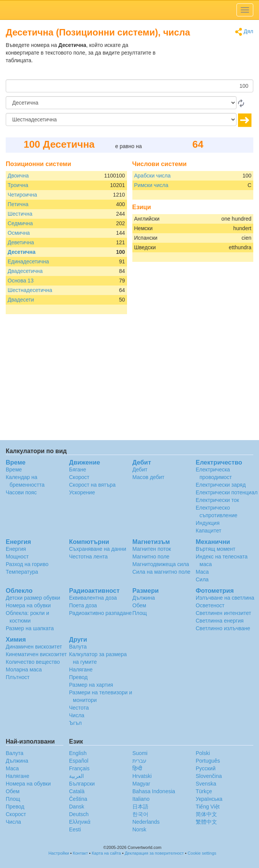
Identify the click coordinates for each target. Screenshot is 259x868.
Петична (18, 204)
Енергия (16, 549)
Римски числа (151, 185)
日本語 (140, 807)
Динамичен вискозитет (34, 647)
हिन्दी (137, 768)
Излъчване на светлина (225, 598)
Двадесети (21, 300)
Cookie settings (202, 853)
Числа (77, 715)
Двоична (18, 176)
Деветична (21, 242)
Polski (203, 753)
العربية (76, 776)
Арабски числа (153, 176)
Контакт (80, 853)
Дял (244, 32)
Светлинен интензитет (224, 613)
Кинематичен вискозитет (36, 654)
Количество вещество (33, 662)
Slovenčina (209, 776)
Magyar (141, 784)
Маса (202, 572)
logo (129, 10)
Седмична (20, 223)
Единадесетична (28, 261)
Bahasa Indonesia (154, 791)
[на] (121, 119)
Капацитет (208, 531)
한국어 (140, 814)
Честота (79, 708)
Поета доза (83, 605)
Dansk (77, 807)
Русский (206, 768)
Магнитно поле (151, 557)
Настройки (59, 853)
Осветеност (210, 605)
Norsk (139, 829)
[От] (121, 103)
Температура (22, 572)
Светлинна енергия (220, 621)
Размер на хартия (91, 685)
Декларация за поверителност (154, 853)
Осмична (19, 233)
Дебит (140, 469)
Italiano (141, 799)
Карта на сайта (106, 853)
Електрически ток (217, 500)
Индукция (208, 523)
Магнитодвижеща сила (161, 564)
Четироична (22, 195)
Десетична (22, 252)
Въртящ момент (216, 549)
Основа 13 (21, 281)
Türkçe (204, 791)
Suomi (140, 753)
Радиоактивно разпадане (100, 613)
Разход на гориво (27, 564)
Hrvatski (142, 776)
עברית (139, 761)
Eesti (75, 829)
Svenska (206, 784)
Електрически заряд (221, 485)
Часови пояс (21, 492)
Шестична (20, 214)
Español (79, 761)
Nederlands (146, 822)
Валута (78, 647)
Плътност (18, 677)
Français (79, 768)
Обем (139, 605)
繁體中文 (206, 822)
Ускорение (82, 492)
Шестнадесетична (30, 290)
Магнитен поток (152, 549)
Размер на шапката (30, 628)
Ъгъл (75, 723)
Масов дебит (148, 477)
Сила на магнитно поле (161, 572)
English (78, 753)
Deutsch (79, 814)
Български (82, 784)
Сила (202, 579)
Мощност (17, 557)
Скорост (79, 477)
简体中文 (206, 814)
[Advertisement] (206, 60)
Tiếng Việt (208, 807)
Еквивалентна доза (93, 598)
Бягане (78, 469)
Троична (18, 185)
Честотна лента (88, 557)
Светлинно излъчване (223, 628)
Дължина (144, 598)
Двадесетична (25, 271)
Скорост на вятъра (92, 485)
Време (14, 469)
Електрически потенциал (227, 492)
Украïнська (209, 799)
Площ (140, 613)
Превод (78, 677)
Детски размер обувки (33, 598)
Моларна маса (24, 670)
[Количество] (129, 86)
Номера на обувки (28, 605)
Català (77, 791)
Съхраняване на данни (98, 549)
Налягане (81, 670)
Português (208, 761)
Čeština (78, 799)
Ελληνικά (80, 822)
